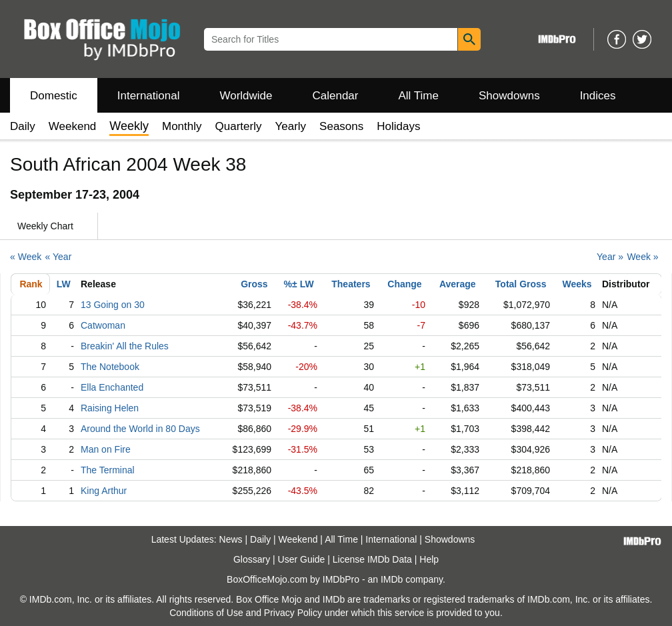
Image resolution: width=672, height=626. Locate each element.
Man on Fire (106, 449)
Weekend (73, 126)
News (231, 539)
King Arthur (104, 491)
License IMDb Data (372, 559)
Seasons (341, 126)
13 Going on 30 (113, 305)
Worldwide (246, 96)
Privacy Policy (293, 613)
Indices (598, 96)
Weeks (577, 284)
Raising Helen (110, 408)
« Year (59, 257)
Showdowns (509, 96)
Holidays (398, 126)
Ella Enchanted (112, 387)
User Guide (302, 559)
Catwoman (103, 325)
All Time (419, 96)
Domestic (54, 96)
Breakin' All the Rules (125, 346)
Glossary (252, 559)
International (149, 96)
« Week (26, 257)
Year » (610, 257)
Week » (642, 257)
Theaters (351, 284)
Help (429, 559)
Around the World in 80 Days (140, 429)
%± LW (299, 284)
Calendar (336, 96)
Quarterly (239, 126)
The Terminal (108, 470)
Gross (254, 284)
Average (458, 284)
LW (64, 284)
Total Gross (521, 284)
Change (404, 284)
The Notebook (110, 367)
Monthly (182, 126)
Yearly (290, 126)
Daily (23, 126)
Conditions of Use (206, 613)
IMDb (392, 579)
